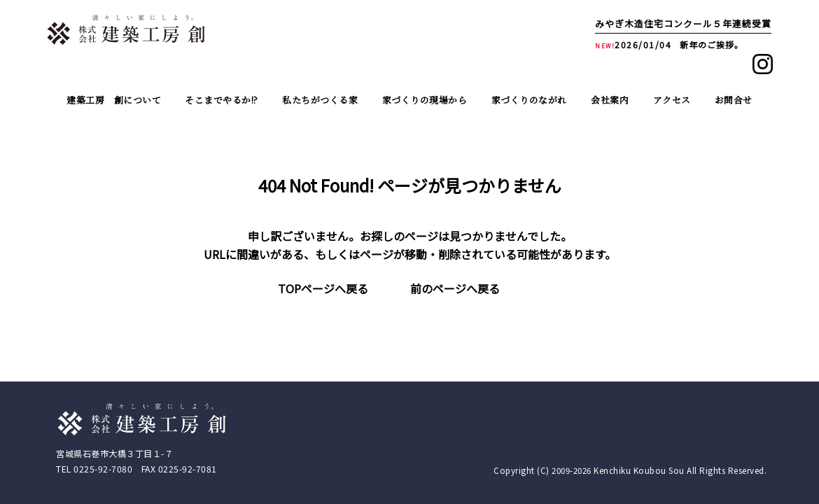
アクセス (672, 100)
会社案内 (610, 100)
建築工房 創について (114, 100)
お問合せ (734, 100)
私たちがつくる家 (320, 100)
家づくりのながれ (529, 100)
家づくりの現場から (425, 100)
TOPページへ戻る (323, 288)
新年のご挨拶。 (712, 44)
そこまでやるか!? (222, 100)
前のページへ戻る (455, 288)
